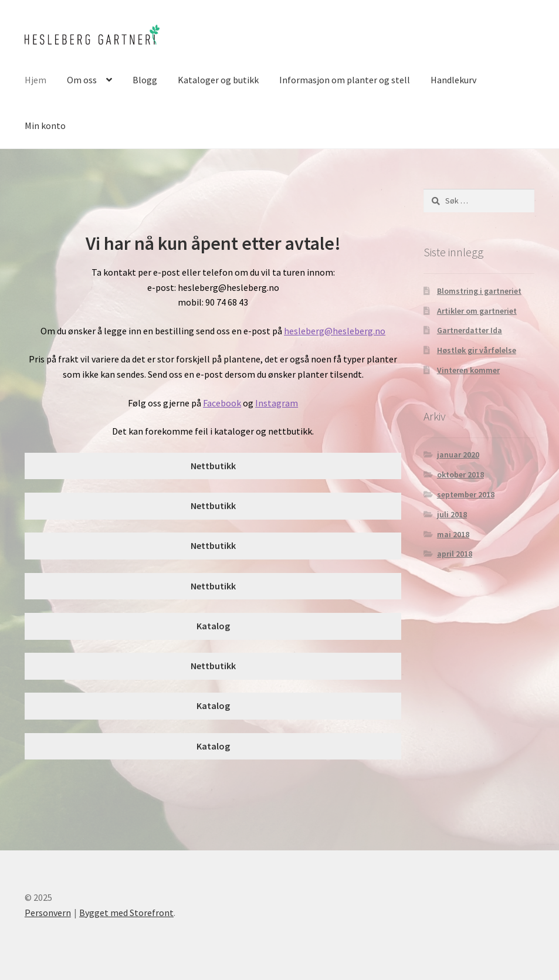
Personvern (48, 913)
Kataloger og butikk (218, 80)
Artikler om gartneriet (477, 311)
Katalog (213, 626)
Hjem (35, 80)
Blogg (145, 80)
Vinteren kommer (468, 370)
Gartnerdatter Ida (470, 330)
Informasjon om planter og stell (345, 80)
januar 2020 (458, 455)
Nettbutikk (213, 466)
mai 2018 (453, 534)
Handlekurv (453, 80)
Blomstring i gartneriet (479, 291)
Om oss (82, 80)
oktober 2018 (460, 474)
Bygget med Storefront (126, 913)
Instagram (277, 403)
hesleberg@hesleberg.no (335, 331)
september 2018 (466, 494)
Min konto (45, 126)
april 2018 (455, 554)
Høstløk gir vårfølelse (477, 350)
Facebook (222, 403)
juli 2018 (452, 514)
